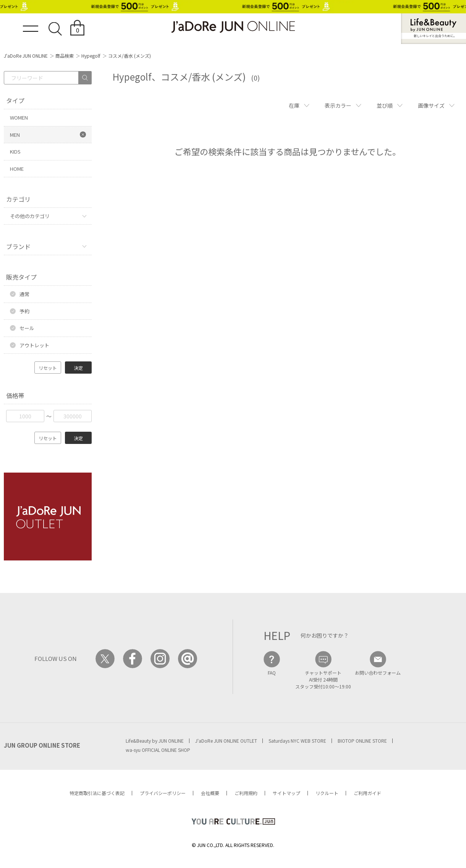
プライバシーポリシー (163, 793)
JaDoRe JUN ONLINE (233, 27)
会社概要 (210, 793)
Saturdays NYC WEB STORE (297, 741)
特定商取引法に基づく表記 (97, 793)
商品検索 (65, 56)
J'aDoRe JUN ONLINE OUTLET (226, 741)
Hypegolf (91, 56)
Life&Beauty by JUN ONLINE (155, 741)
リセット (48, 368)
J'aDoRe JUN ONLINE (26, 56)
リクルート (327, 793)
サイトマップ (286, 793)
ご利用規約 (246, 793)
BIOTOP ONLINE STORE (362, 741)
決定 (78, 368)
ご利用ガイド (367, 793)
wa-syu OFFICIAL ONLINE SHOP (158, 750)
